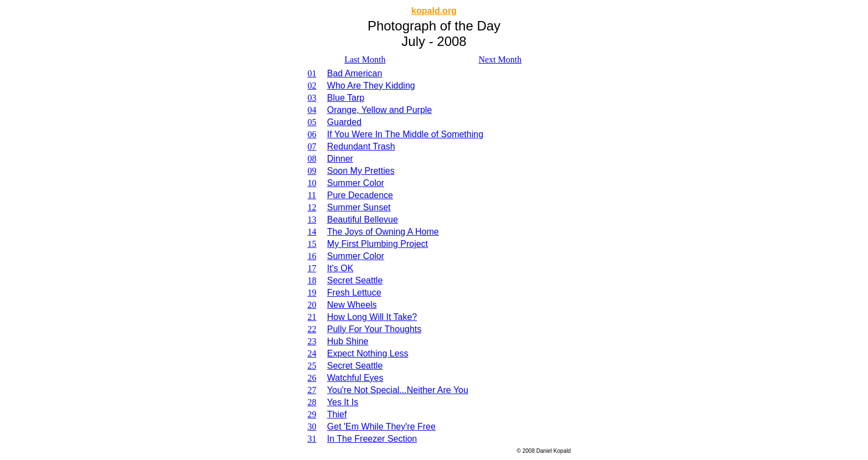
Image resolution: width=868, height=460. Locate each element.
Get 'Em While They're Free (381, 427)
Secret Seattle (355, 280)
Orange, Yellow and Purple (379, 110)
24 (312, 353)
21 (312, 317)
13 (312, 219)
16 (312, 256)
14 (312, 232)
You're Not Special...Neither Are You (398, 390)
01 (312, 73)
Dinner (340, 159)
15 (312, 244)
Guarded (344, 122)
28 (312, 402)
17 (312, 268)
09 (312, 171)
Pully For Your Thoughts (374, 329)
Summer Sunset (359, 207)
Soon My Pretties (361, 171)
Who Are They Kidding (371, 86)
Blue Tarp (346, 98)
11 (312, 195)
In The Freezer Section (372, 439)
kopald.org (434, 11)
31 (312, 439)
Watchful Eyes (355, 378)
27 (312, 390)
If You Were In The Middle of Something (405, 134)
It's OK (340, 268)
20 (312, 305)
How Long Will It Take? (372, 317)
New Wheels (352, 305)
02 (312, 86)
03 (312, 98)
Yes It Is (343, 402)
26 (312, 378)
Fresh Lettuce (354, 293)
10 (312, 183)
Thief (337, 414)
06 (312, 134)
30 (312, 427)
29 (312, 414)
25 (312, 366)
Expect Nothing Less (368, 353)
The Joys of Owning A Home (383, 232)
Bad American (355, 73)
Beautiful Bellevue (363, 219)
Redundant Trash (361, 146)
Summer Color (356, 183)
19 (312, 293)
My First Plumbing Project (378, 244)
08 (312, 159)
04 (312, 110)
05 (312, 122)
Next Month (500, 60)
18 (312, 280)
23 (312, 341)
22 (312, 329)
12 (312, 207)
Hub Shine (348, 341)
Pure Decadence (360, 195)
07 (312, 146)
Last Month (365, 60)
